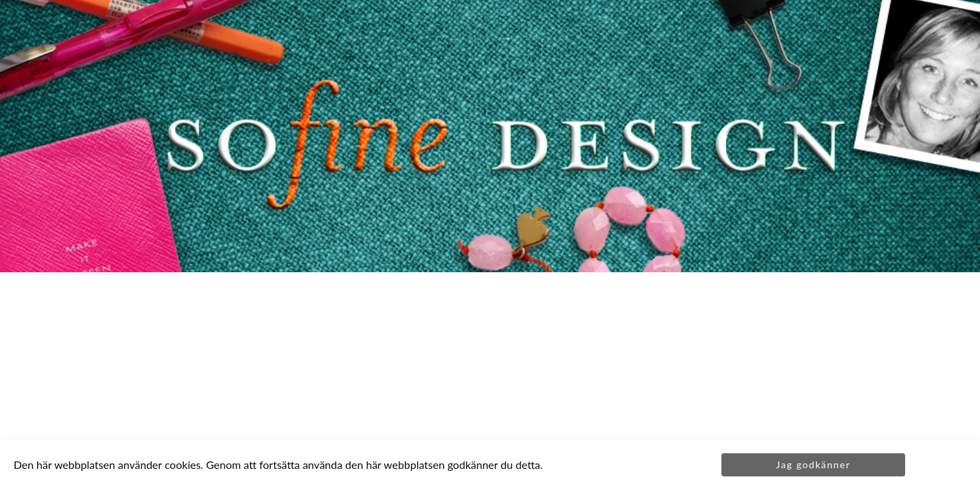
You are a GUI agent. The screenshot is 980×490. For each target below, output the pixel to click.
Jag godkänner (813, 464)
